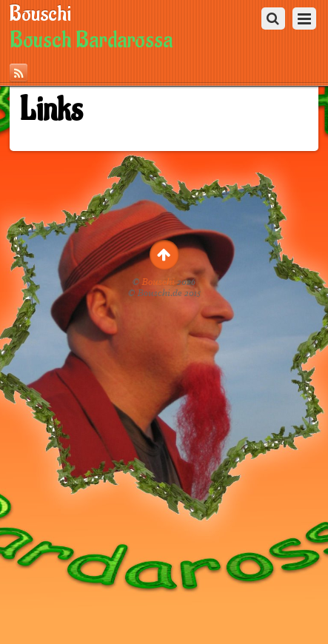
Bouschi (158, 282)
